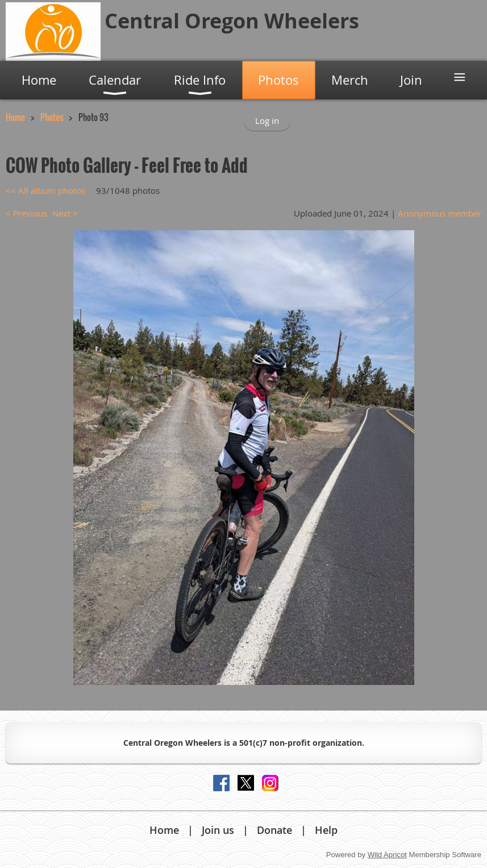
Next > (65, 213)
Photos (52, 117)
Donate (274, 830)
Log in (267, 121)
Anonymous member (440, 213)
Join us (218, 830)
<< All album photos (45, 190)
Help (326, 830)
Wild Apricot (387, 855)
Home (15, 117)
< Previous (26, 213)
